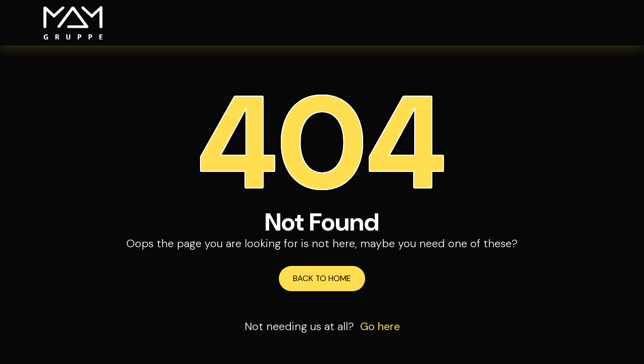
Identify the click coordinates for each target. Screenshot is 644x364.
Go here (380, 327)
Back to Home (322, 278)
